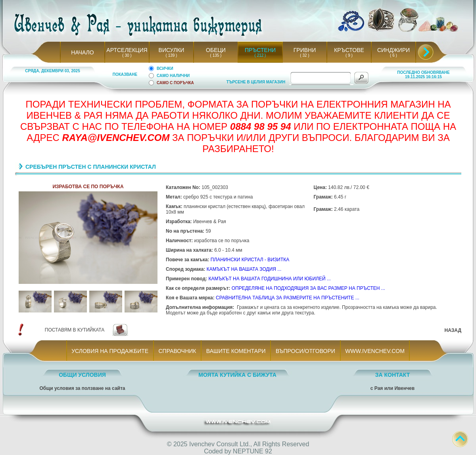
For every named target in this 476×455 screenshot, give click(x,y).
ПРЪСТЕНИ (260, 50)
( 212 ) (260, 55)
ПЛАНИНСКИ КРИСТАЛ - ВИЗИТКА (250, 260)
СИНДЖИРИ (393, 50)
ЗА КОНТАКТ (393, 375)
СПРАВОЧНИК (177, 351)
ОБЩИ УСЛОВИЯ (82, 375)
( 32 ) (305, 55)
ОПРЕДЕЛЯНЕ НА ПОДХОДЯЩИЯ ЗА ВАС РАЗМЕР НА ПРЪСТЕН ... (308, 288)
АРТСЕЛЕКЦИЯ (127, 50)
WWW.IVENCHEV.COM (375, 351)
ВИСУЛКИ (172, 50)
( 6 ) (393, 55)
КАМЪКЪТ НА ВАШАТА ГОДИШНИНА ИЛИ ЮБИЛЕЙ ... (269, 279)
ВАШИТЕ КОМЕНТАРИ (236, 351)
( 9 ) (349, 55)
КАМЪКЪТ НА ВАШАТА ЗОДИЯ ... (244, 269)
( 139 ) (171, 55)
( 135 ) (216, 55)
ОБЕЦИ (216, 50)
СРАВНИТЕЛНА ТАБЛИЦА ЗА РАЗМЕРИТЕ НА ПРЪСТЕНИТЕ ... (288, 298)
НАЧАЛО (82, 52)
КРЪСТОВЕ (349, 50)
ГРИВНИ (305, 50)
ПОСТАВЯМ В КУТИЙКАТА (75, 330)
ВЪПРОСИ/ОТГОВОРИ (305, 351)
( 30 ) (127, 55)
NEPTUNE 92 (252, 451)
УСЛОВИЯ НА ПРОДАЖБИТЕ (110, 351)
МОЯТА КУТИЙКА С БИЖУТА (237, 375)
